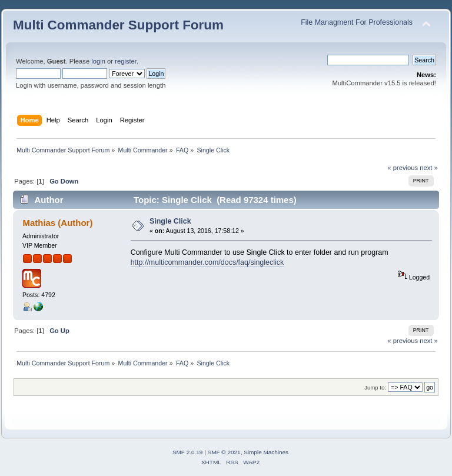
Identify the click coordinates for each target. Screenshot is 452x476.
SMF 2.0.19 (188, 452)
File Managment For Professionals (357, 22)
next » (429, 168)
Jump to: (375, 387)
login (98, 61)
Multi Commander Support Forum (118, 25)
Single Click (170, 221)
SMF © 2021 (224, 452)
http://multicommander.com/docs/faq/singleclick (207, 262)
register (126, 61)
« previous (403, 168)
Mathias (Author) (57, 223)
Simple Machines (266, 452)
